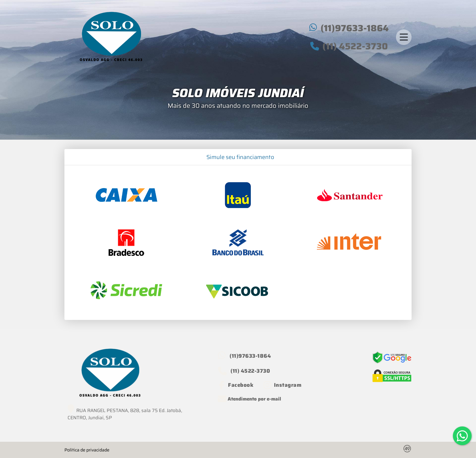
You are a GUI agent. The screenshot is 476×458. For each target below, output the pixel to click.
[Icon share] (236, 385)
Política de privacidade (87, 450)
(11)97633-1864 (355, 28)
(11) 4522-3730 (355, 46)
